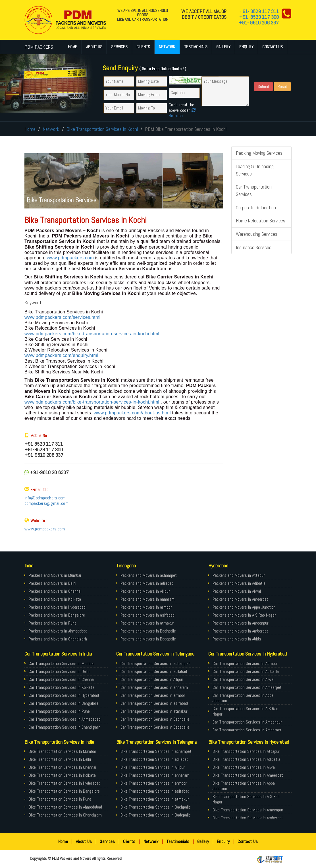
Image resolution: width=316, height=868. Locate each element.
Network (167, 47)
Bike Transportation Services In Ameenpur (248, 810)
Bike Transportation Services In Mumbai (62, 751)
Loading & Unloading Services (255, 170)
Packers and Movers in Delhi (52, 583)
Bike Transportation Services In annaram (155, 775)
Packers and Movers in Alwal (237, 591)
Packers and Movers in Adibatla (239, 583)
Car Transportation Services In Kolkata (62, 687)
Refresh (182, 113)
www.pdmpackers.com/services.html (62, 317)
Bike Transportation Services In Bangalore (64, 791)
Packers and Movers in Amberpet (240, 631)
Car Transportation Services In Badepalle (155, 727)
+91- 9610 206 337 (259, 23)
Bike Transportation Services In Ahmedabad (65, 807)
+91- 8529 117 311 (259, 11)
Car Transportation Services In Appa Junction (243, 698)
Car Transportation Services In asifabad (154, 703)
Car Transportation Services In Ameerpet (247, 687)
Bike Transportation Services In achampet (156, 751)
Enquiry (246, 47)
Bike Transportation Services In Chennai (62, 767)
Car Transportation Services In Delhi (59, 671)
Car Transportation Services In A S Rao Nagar (245, 711)
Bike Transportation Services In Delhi (60, 759)
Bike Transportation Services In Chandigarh (65, 815)
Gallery (223, 47)
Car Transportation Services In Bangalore (64, 703)
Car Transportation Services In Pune (59, 711)
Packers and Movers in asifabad (147, 615)
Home (73, 47)
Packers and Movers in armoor (146, 607)
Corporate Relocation (256, 207)
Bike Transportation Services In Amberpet (248, 818)
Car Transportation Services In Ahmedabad (65, 719)
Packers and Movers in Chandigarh (58, 639)
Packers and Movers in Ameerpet (240, 599)
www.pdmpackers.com (71, 258)
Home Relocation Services (261, 221)
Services (119, 47)
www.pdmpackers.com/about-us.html (132, 413)
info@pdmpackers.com (45, 498)
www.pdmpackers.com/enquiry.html (61, 355)
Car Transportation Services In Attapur (245, 663)
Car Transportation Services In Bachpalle (155, 719)
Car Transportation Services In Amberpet (247, 730)
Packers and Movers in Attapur (239, 575)
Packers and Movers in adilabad (147, 583)
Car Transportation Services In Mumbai (62, 663)
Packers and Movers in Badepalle (148, 639)
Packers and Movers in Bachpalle (148, 631)
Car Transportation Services (254, 190)
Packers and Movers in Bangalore (57, 615)
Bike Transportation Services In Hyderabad (65, 783)
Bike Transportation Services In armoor (154, 783)
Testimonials (196, 47)
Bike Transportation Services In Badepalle (156, 815)
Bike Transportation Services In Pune (60, 799)
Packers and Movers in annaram (147, 599)
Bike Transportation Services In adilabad (154, 759)
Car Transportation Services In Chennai (62, 679)
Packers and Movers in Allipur (145, 591)
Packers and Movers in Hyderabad (57, 607)
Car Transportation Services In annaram (154, 687)
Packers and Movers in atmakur (147, 623)
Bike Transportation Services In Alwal (244, 767)
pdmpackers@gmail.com (46, 503)
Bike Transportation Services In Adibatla (246, 759)
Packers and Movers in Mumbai (55, 575)
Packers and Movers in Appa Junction (244, 607)
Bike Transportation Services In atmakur (155, 799)
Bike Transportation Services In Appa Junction (244, 786)
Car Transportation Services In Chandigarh (65, 727)
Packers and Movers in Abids (237, 639)
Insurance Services (254, 247)
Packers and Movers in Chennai (55, 591)
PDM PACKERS (39, 47)
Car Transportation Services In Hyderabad (64, 695)
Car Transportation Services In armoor (153, 695)
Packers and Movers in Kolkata (55, 599)
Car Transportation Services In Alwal (243, 679)
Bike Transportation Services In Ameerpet (248, 775)
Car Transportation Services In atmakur (154, 711)
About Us (94, 47)
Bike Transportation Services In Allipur (153, 767)
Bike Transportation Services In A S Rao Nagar (246, 799)
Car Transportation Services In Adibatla (246, 671)
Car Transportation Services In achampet (155, 663)
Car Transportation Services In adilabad (154, 671)
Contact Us (273, 47)
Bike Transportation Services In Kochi (102, 129)
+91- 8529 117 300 (259, 17)
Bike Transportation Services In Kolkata (62, 775)
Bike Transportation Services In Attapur (246, 751)
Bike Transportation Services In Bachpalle (156, 807)
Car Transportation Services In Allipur (152, 679)
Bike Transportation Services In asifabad (155, 791)
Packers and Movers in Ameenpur (241, 623)
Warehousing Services (257, 234)
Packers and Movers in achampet (149, 575)
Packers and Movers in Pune (53, 623)
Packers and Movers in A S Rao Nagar (244, 615)
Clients (143, 47)
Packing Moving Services (259, 153)
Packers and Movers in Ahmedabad (58, 631)
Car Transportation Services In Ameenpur (247, 722)
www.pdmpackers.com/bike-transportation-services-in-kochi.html (92, 334)
